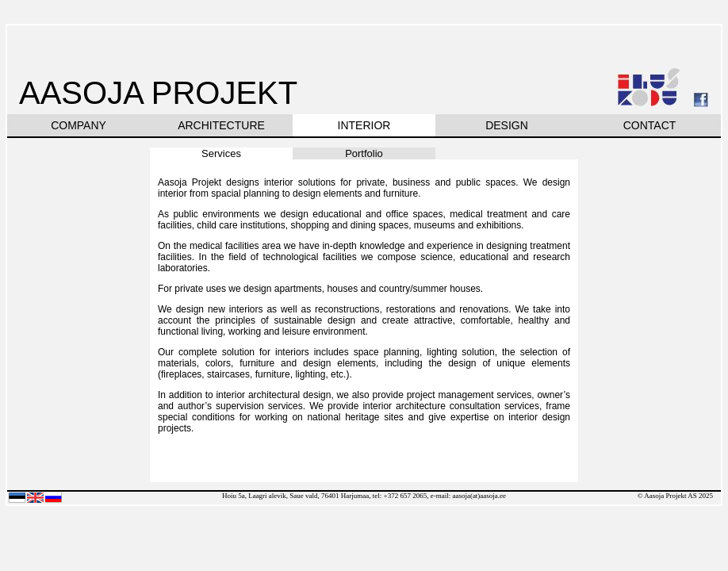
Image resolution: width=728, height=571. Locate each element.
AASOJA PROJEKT (158, 93)
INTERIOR (364, 125)
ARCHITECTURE (221, 125)
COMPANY (79, 125)
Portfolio (364, 153)
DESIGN (507, 125)
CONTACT (650, 125)
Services (221, 153)
